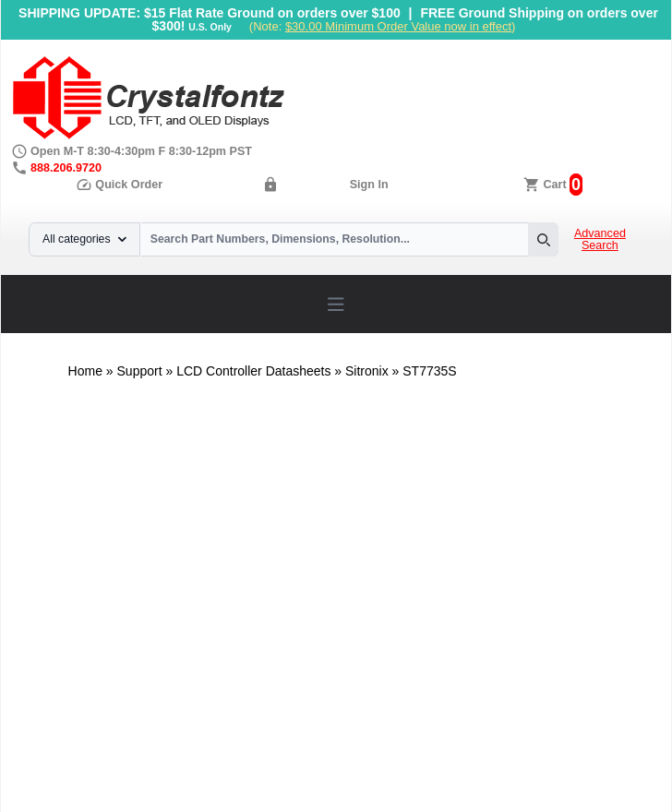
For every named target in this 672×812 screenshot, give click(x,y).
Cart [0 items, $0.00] (554, 185)
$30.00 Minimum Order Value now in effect (398, 26)
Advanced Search (600, 240)
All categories (84, 239)
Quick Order (119, 185)
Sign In (369, 185)
